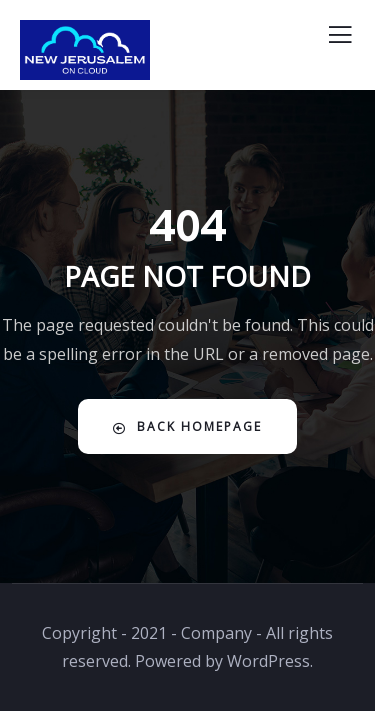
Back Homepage (187, 426)
